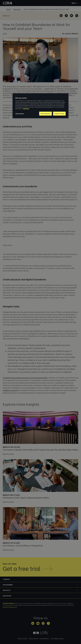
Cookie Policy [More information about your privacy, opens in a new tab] (26, 109)
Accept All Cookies (59, 114)
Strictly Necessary (45, 114)
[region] (40, 106)
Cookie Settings (20, 114)
